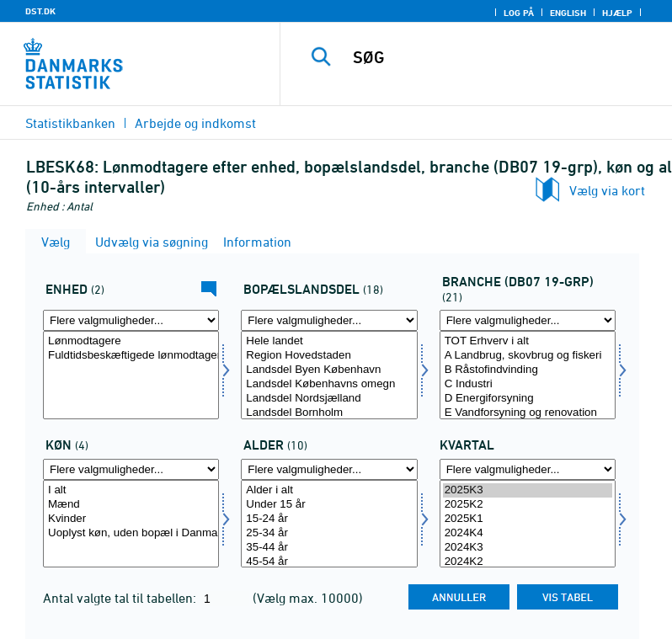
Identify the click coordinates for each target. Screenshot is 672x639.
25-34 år (329, 533)
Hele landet (329, 341)
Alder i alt (329, 490)
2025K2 (528, 505)
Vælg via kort (607, 190)
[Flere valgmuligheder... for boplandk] (329, 320)
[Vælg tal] (131, 375)
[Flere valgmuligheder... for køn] (131, 469)
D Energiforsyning (528, 399)
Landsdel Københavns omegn (329, 384)
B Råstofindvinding (528, 370)
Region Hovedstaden (329, 356)
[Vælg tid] (528, 524)
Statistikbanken (70, 123)
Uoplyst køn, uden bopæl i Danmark (131, 533)
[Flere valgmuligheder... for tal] (131, 320)
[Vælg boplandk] (329, 375)
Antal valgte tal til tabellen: (121, 598)
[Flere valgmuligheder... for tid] (528, 469)
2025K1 (528, 519)
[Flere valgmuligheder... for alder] (329, 469)
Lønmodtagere (131, 341)
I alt (131, 490)
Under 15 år (329, 505)
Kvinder (131, 519)
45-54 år (329, 562)
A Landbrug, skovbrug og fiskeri (528, 356)
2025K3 (528, 490)
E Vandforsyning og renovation (528, 413)
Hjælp (617, 13)
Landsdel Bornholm (329, 413)
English (568, 13)
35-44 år (329, 548)
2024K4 (528, 533)
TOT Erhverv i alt (528, 341)
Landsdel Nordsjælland (329, 399)
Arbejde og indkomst (195, 123)
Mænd (131, 505)
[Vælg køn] (131, 524)
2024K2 (528, 562)
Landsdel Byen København (329, 370)
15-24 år (329, 519)
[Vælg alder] (329, 524)
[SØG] (501, 57)
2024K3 (528, 548)
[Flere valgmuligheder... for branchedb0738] (528, 320)
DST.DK (40, 11)
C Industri (528, 384)
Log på (519, 13)
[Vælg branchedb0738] (528, 375)
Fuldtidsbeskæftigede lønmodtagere (131, 356)
